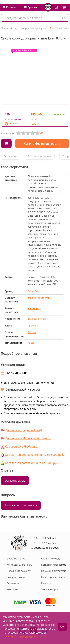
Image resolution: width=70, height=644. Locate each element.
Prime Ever (34, 291)
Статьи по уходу (51, 559)
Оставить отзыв (15, 481)
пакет (31, 343)
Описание (10, 156)
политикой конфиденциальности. (24, 636)
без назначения (37, 319)
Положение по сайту (19, 571)
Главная (7, 28)
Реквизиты (13, 583)
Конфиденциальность (20, 565)
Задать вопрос (50, 589)
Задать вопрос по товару (21, 505)
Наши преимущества (54, 577)
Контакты (12, 589)
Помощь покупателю (54, 571)
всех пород (34, 308)
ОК (62, 627)
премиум (33, 326)
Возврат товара (16, 577)
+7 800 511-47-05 (44, 543)
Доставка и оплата (40, 156)
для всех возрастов (39, 298)
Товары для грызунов (33, 28)
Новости (46, 583)
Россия (32, 332)
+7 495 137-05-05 (44, 538)
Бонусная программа (54, 565)
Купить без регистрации (42, 144)
